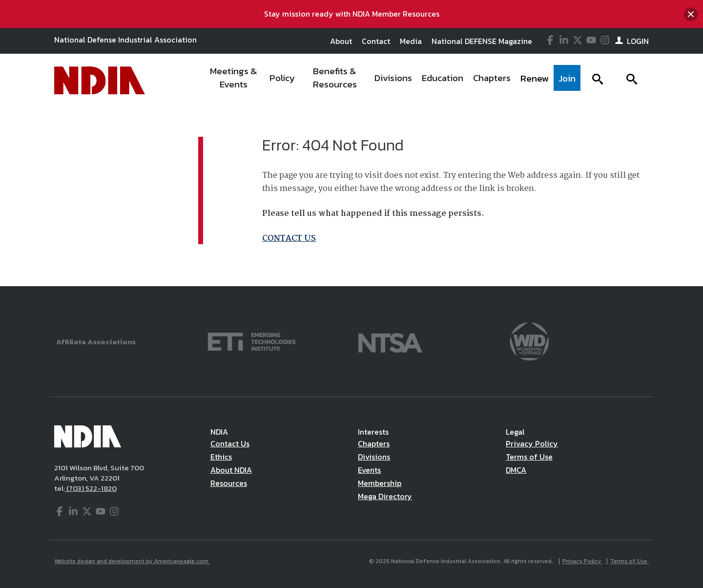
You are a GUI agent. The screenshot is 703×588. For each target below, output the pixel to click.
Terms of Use (529, 457)
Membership (380, 483)
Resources (229, 483)
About (341, 41)
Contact (376, 41)
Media (411, 41)
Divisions (374, 457)
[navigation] (392, 81)
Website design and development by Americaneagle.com (132, 561)
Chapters (374, 443)
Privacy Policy (532, 443)
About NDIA (231, 470)
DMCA (516, 470)
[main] (351, 197)
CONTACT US (289, 239)
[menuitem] (234, 81)
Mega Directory (385, 496)
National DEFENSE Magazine (482, 41)
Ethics (221, 457)
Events (369, 470)
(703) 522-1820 (91, 488)
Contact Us (230, 443)
